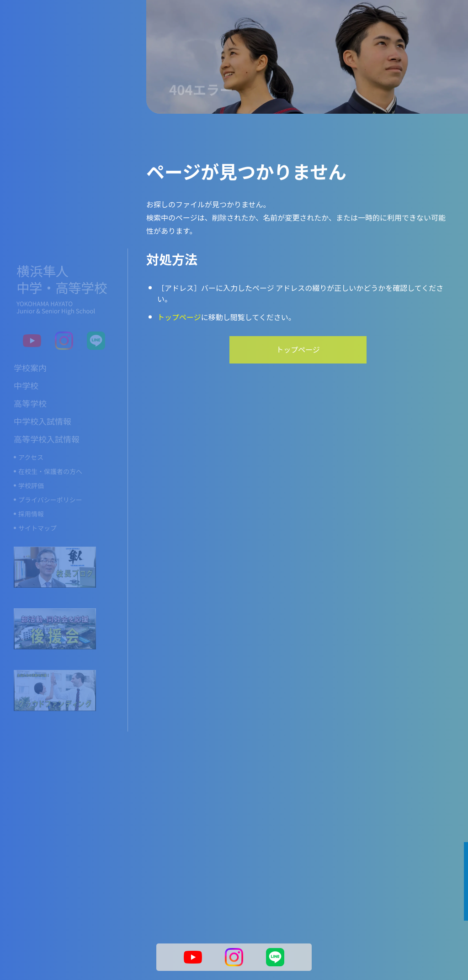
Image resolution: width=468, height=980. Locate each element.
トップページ (179, 317)
